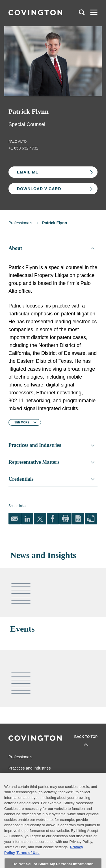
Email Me (28, 172)
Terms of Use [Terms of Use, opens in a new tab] (28, 864)
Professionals (20, 223)
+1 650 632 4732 (23, 148)
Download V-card (39, 189)
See (22, 422)
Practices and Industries (30, 768)
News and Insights (25, 779)
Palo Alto (18, 142)
